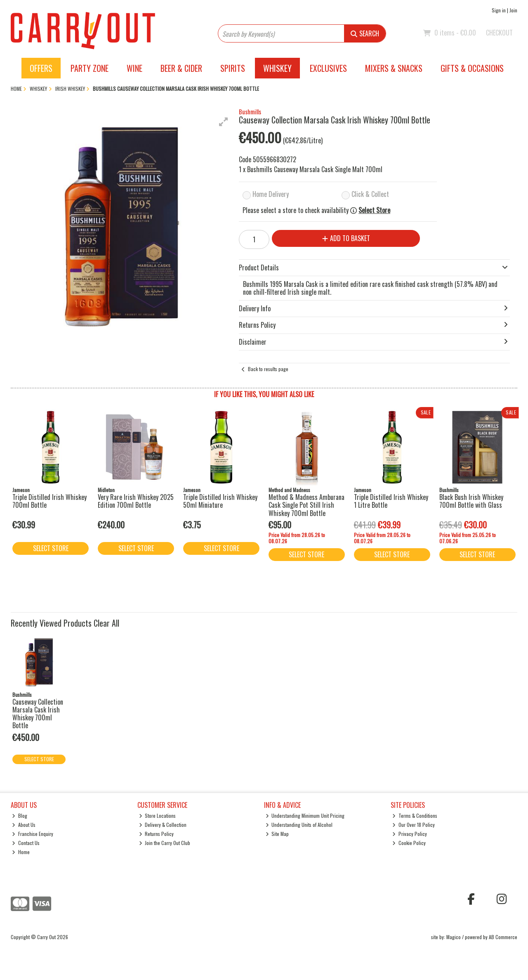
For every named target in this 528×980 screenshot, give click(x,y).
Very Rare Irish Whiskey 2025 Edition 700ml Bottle (136, 501)
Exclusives (328, 68)
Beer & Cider (181, 68)
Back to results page (268, 369)
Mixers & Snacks (394, 68)
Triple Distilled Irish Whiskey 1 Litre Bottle (391, 501)
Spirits (233, 68)
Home (21, 852)
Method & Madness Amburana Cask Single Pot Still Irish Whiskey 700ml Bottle (306, 505)
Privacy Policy (410, 834)
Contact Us (26, 843)
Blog (20, 815)
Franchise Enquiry (33, 834)
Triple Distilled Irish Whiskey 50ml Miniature (220, 501)
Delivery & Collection (163, 825)
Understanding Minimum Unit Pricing (305, 815)
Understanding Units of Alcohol (299, 825)
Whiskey (277, 68)
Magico (454, 937)
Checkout (499, 33)
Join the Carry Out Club (165, 843)
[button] (224, 122)
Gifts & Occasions (472, 68)
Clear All (106, 623)
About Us (24, 825)
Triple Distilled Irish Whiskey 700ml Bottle (49, 501)
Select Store (374, 210)
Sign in (499, 10)
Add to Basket (346, 238)
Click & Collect (370, 194)
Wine (134, 68)
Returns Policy (157, 834)
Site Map (277, 834)
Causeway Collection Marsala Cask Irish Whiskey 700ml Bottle (38, 714)
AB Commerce (503, 937)
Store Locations (158, 815)
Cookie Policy (409, 843)
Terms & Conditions (415, 815)
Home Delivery (271, 194)
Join (513, 10)
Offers (41, 68)
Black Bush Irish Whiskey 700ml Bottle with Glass (471, 501)
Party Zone (90, 68)
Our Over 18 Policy (414, 825)
